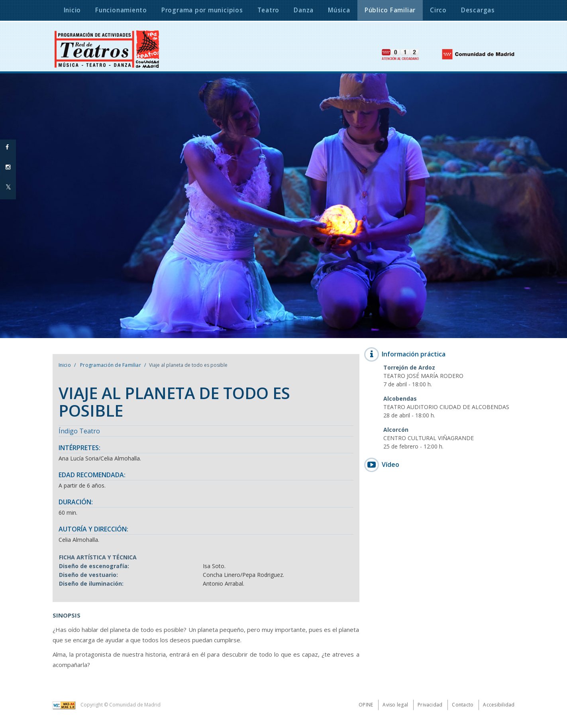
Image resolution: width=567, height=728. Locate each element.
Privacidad (430, 705)
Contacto (463, 705)
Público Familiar (390, 10)
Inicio (65, 365)
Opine (366, 705)
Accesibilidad (499, 705)
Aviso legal (395, 705)
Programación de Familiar (110, 365)
